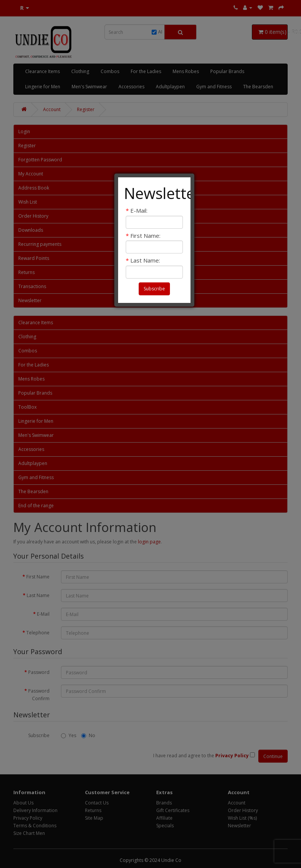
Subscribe (154, 289)
